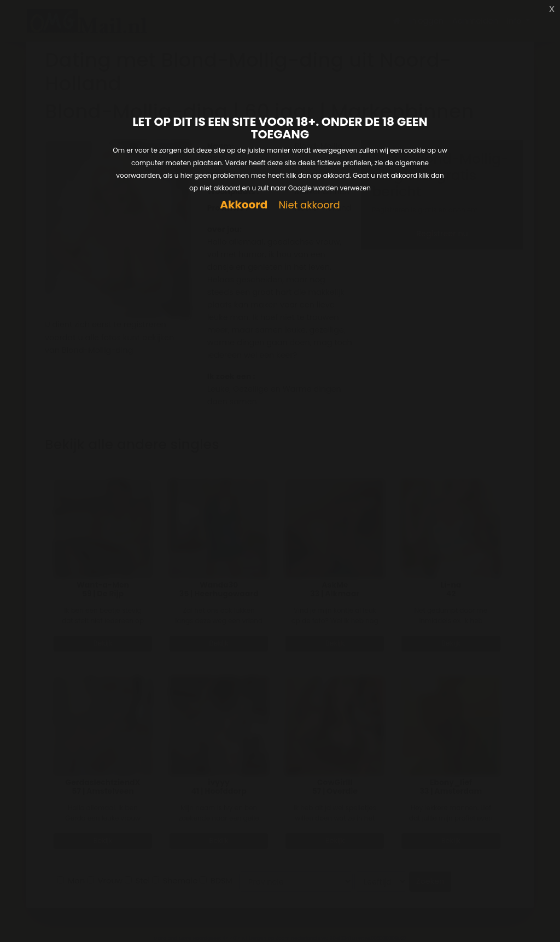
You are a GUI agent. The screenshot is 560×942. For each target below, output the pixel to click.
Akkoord (244, 205)
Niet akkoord (309, 205)
